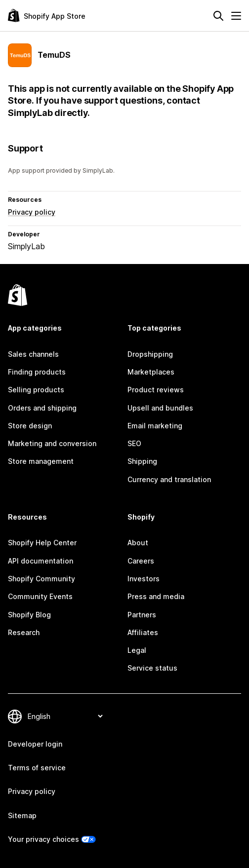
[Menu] (236, 16)
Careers (141, 561)
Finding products (37, 372)
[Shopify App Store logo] (47, 16)
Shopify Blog (29, 615)
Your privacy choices (43, 839)
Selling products (36, 390)
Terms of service (37, 768)
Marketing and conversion (52, 443)
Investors (144, 579)
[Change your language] (65, 716)
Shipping (142, 461)
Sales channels (33, 354)
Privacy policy (32, 212)
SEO (134, 443)
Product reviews (156, 390)
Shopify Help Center (42, 543)
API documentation (41, 561)
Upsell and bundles (160, 408)
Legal (137, 650)
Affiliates (143, 632)
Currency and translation (169, 479)
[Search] (218, 16)
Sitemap (22, 815)
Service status (152, 668)
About (138, 543)
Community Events (40, 596)
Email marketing (155, 426)
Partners (142, 615)
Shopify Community (41, 579)
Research (24, 632)
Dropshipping (150, 354)
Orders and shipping (42, 408)
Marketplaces (151, 372)
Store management (41, 461)
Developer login (35, 744)
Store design (30, 426)
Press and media (156, 596)
